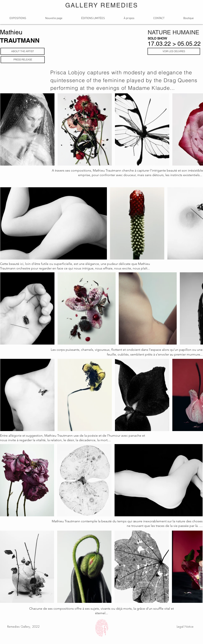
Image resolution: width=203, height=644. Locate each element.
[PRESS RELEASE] (23, 60)
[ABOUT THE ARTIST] (22, 51)
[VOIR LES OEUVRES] (174, 51)
